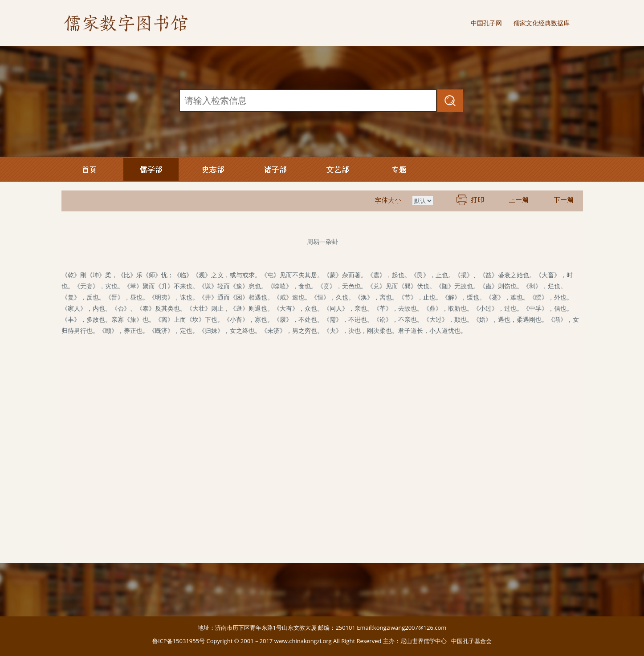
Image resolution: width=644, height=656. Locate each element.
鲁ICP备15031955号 (179, 641)
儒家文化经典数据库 (542, 23)
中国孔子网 (486, 23)
